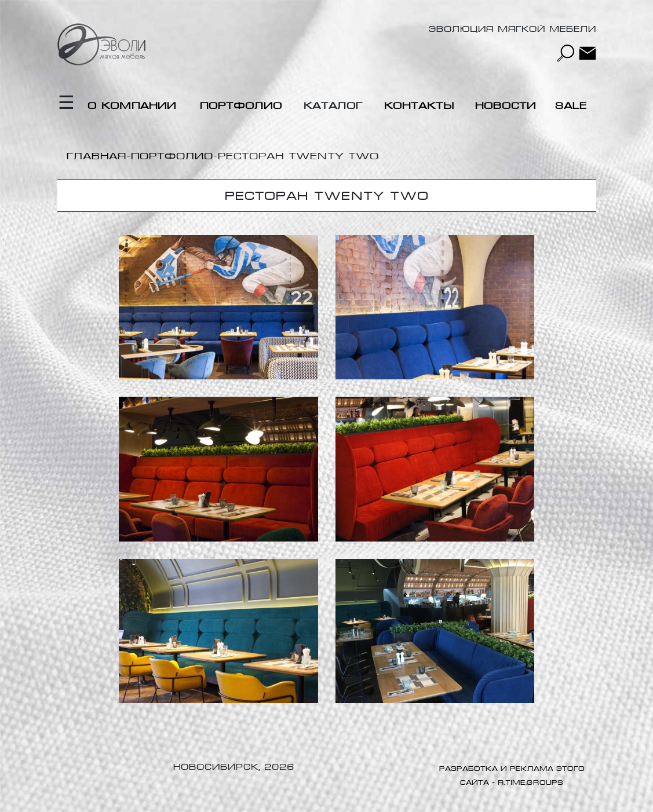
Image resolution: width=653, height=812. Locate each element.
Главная (96, 156)
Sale (571, 106)
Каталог (333, 106)
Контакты (419, 106)
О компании (132, 106)
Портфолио (241, 106)
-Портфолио (170, 156)
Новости (506, 106)
